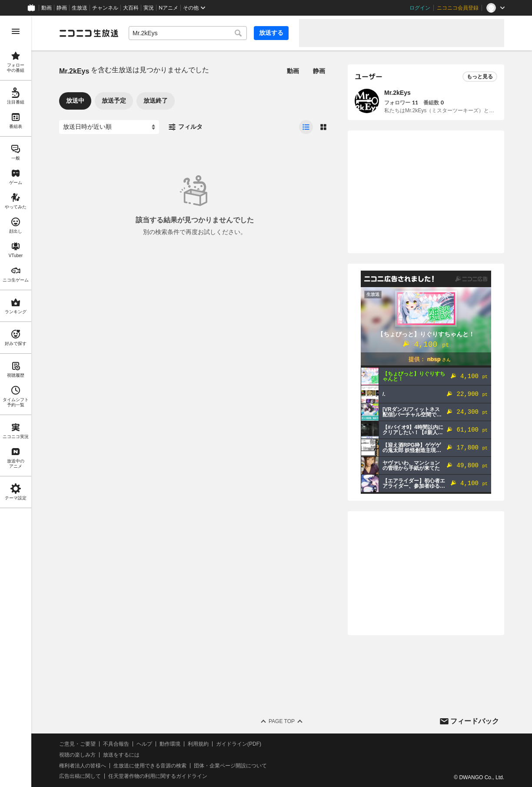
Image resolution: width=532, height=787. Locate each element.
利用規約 (198, 744)
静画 (62, 8)
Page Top (282, 721)
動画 (47, 8)
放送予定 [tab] (114, 100)
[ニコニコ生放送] (89, 33)
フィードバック (475, 721)
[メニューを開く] (16, 31)
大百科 (131, 8)
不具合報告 (116, 744)
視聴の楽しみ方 (77, 755)
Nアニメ (168, 8)
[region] (16, 401)
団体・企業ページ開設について (230, 766)
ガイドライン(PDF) (239, 744)
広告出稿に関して (80, 776)
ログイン (420, 8)
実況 (149, 8)
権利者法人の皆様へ (83, 766)
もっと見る (480, 77)
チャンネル (105, 8)
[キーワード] (188, 33)
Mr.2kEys (397, 93)
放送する (271, 33)
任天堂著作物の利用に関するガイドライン (158, 776)
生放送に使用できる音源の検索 (150, 766)
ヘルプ (144, 744)
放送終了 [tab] (156, 100)
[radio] (306, 127)
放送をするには (121, 755)
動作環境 (170, 744)
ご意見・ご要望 (77, 744)
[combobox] (188, 33)
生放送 (80, 8)
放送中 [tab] (75, 100)
